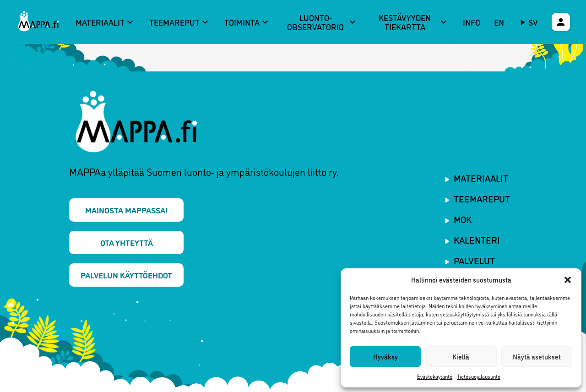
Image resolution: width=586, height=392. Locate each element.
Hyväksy (385, 357)
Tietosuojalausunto (479, 376)
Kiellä (461, 357)
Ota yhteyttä (127, 242)
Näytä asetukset (537, 357)
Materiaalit (106, 22)
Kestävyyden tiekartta (414, 22)
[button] (568, 280)
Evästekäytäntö (435, 376)
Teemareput (180, 22)
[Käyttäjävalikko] (561, 22)
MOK (463, 219)
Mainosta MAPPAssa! (126, 210)
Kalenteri (477, 240)
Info (472, 22)
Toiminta (247, 22)
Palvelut (474, 260)
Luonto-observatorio (322, 22)
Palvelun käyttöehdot (126, 275)
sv (533, 22)
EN (499, 22)
